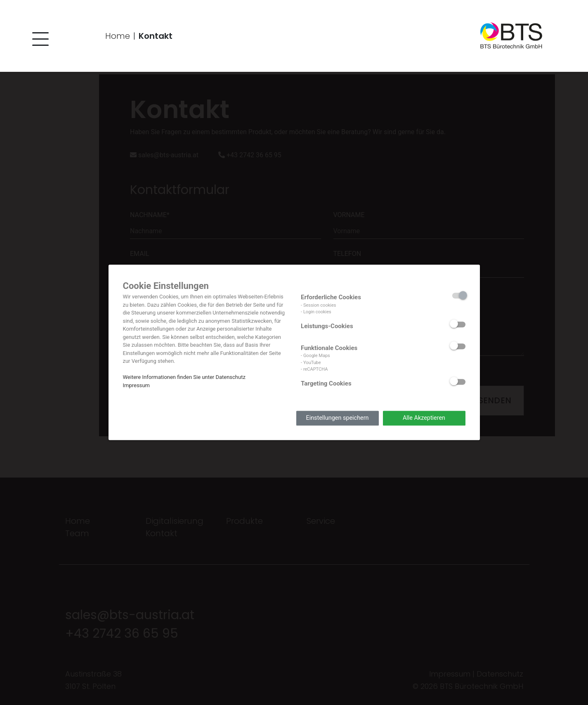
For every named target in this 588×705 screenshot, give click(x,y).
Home (118, 36)
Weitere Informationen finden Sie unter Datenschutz (184, 377)
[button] (39, 41)
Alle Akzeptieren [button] (424, 418)
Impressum (136, 385)
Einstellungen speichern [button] (337, 418)
